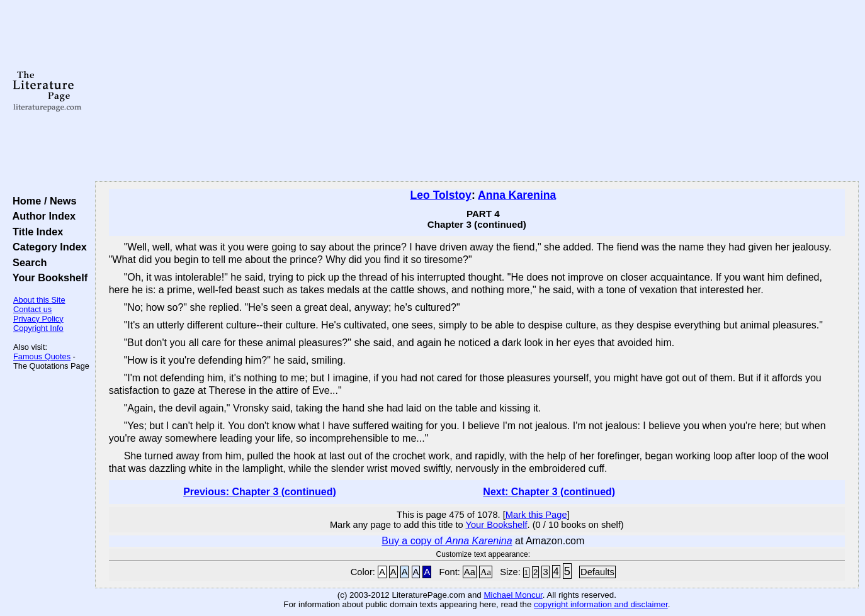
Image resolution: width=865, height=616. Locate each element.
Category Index (47, 247)
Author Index (41, 216)
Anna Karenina (517, 195)
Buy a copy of (447, 541)
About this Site (39, 300)
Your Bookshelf (47, 277)
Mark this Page (536, 515)
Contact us (32, 309)
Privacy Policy (38, 319)
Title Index (35, 232)
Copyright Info (38, 328)
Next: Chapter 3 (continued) (549, 492)
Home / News (42, 201)
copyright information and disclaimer (601, 604)
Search (27, 262)
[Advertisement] (477, 91)
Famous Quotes (42, 356)
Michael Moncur (513, 595)
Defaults (597, 572)
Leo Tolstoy (440, 195)
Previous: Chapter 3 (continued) (260, 492)
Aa (470, 572)
